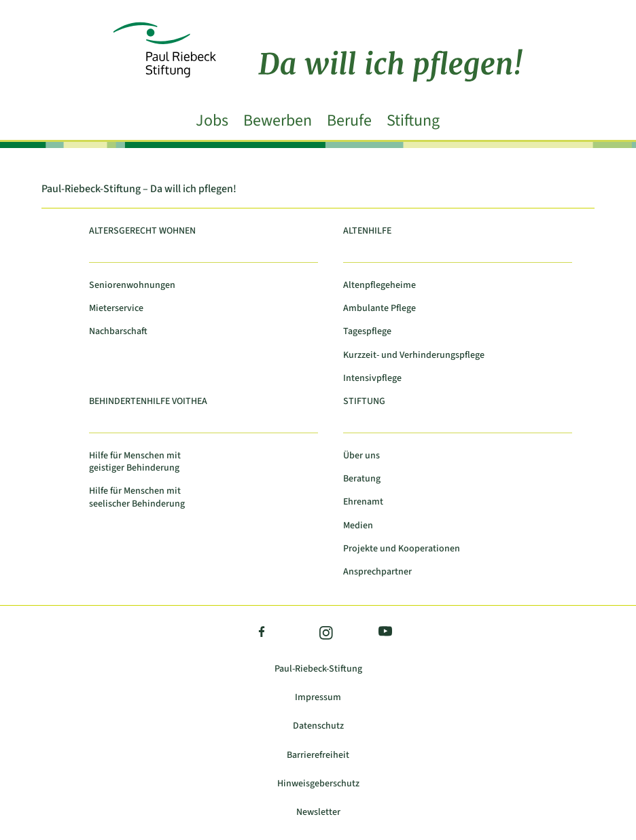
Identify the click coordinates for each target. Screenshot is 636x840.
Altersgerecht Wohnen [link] (142, 231)
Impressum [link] (318, 698)
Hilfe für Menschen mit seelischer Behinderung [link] (137, 497)
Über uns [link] (361, 456)
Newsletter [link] (318, 812)
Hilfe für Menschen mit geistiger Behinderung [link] (135, 462)
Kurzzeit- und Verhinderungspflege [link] (414, 355)
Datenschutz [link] (318, 726)
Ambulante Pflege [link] (379, 309)
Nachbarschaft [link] (118, 332)
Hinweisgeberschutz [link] (318, 784)
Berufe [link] (349, 122)
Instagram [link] (325, 634)
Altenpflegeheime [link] (379, 286)
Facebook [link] (262, 634)
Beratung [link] (362, 479)
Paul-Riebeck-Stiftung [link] (318, 669)
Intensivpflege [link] (372, 379)
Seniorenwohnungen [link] (132, 286)
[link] (318, 30)
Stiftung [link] (413, 122)
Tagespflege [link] (367, 332)
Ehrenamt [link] (363, 502)
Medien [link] (358, 526)
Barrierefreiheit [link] (318, 755)
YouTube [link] (383, 633)
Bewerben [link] (278, 122)
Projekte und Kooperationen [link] (402, 549)
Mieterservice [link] (116, 309)
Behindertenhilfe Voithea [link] (148, 402)
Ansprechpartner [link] (377, 572)
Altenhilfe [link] (367, 231)
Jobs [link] (212, 122)
